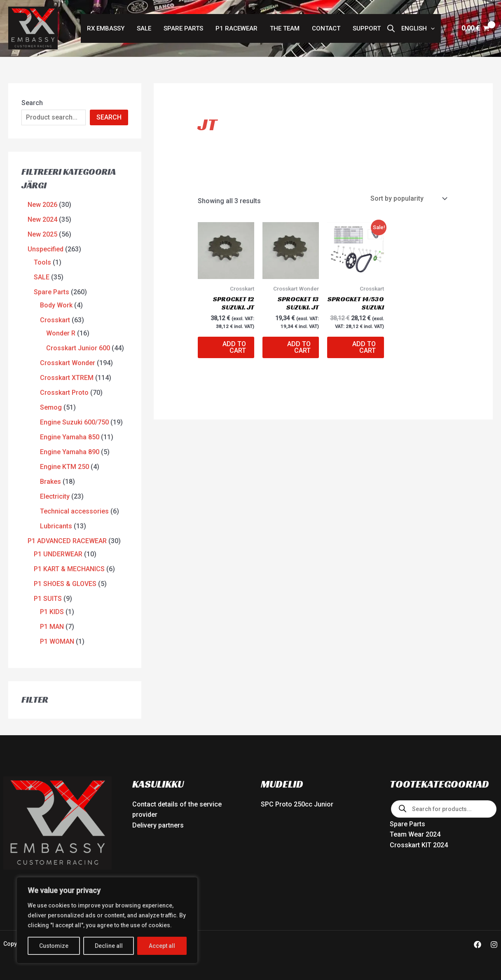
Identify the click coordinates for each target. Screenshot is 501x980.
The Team (285, 28)
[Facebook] (478, 945)
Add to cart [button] (234, 347)
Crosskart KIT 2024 (419, 845)
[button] (418, 28)
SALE (144, 28)
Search (32, 103)
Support (367, 28)
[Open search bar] (391, 28)
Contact (326, 28)
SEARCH (109, 117)
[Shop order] (408, 198)
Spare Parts (183, 28)
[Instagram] (494, 945)
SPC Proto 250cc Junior (297, 804)
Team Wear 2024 (415, 834)
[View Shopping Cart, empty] (475, 28)
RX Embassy (106, 28)
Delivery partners (158, 825)
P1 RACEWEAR (236, 28)
